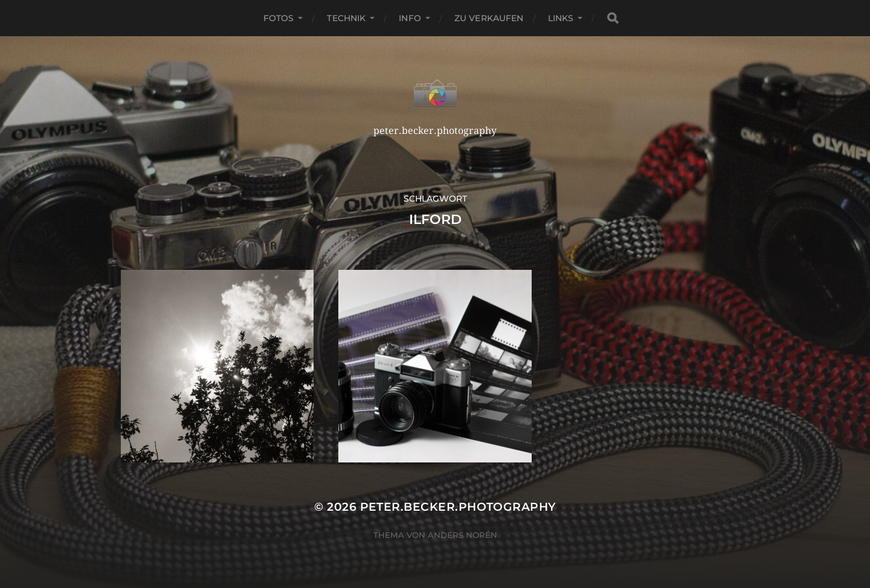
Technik (346, 18)
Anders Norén (462, 535)
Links (561, 18)
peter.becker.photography (458, 507)
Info (410, 18)
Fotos (279, 18)
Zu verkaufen (489, 18)
